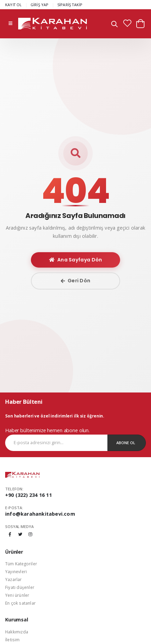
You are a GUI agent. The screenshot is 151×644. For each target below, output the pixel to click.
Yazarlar (14, 579)
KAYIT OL (14, 5)
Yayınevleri (16, 571)
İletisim (13, 640)
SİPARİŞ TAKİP (70, 5)
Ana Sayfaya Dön (76, 260)
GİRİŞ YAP (40, 5)
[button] (114, 25)
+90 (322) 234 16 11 (28, 495)
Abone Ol (126, 443)
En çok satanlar (20, 603)
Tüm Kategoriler (21, 564)
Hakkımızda (17, 632)
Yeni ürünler (17, 595)
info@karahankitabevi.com (40, 514)
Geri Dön (76, 281)
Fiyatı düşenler (20, 587)
